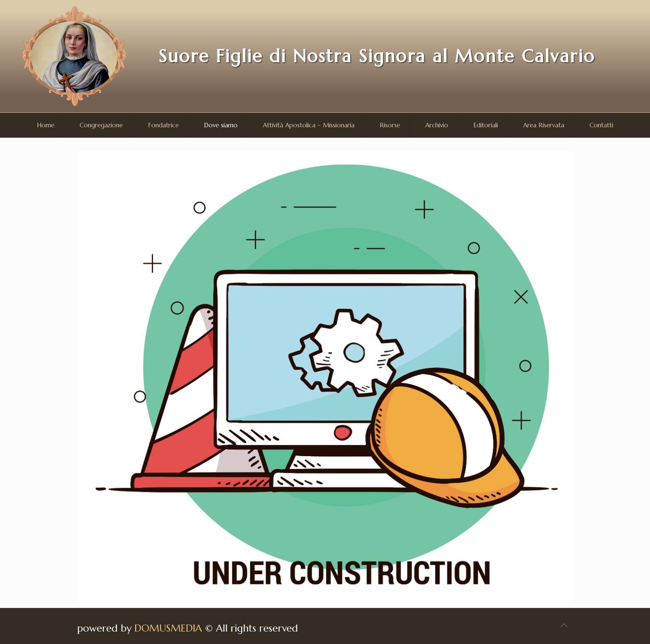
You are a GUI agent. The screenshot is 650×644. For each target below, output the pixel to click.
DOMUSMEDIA (168, 628)
